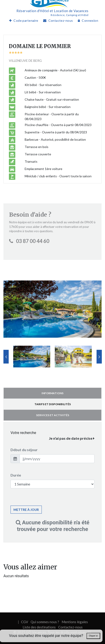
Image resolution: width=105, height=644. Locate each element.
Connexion (87, 20)
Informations (52, 393)
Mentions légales (75, 622)
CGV (25, 622)
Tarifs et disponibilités (53, 404)
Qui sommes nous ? (45, 622)
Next (99, 357)
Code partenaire (23, 20)
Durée (16, 475)
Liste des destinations (39, 627)
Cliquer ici (93, 636)
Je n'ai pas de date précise (72, 438)
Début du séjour (24, 450)
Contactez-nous (57, 20)
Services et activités (53, 415)
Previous (6, 357)
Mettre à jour (26, 510)
